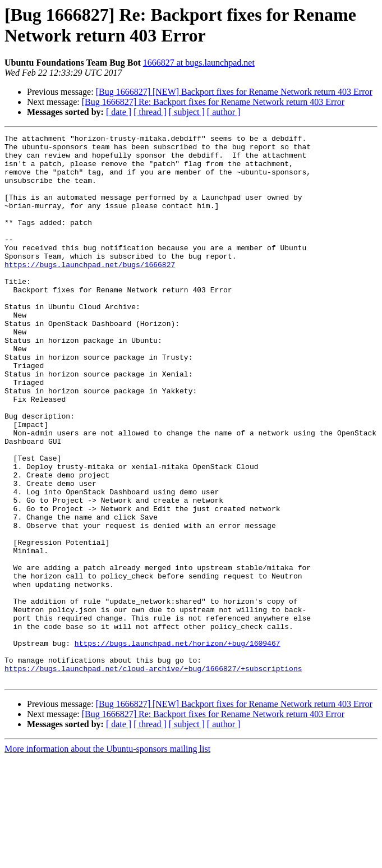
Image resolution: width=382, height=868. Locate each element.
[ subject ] (187, 112)
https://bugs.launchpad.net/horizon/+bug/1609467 (178, 746)
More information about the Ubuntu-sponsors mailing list (107, 858)
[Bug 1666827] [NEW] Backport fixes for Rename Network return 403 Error (234, 92)
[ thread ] (150, 112)
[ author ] (224, 112)
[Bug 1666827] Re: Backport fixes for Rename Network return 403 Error (213, 102)
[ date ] (119, 112)
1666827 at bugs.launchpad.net (199, 63)
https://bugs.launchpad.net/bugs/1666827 (90, 291)
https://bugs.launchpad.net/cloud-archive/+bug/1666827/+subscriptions (153, 776)
